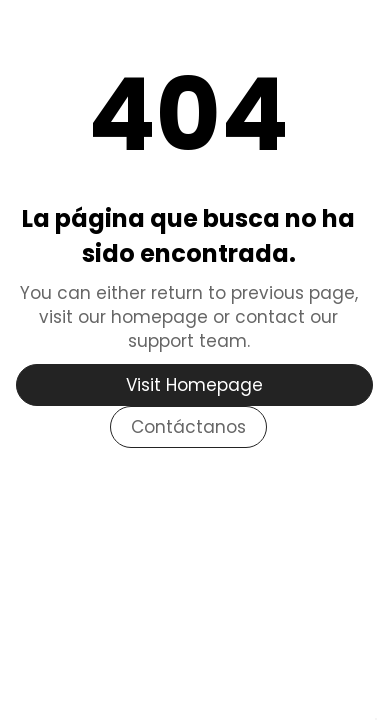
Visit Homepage (194, 385)
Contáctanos (188, 427)
